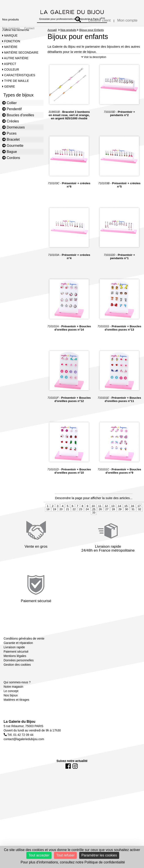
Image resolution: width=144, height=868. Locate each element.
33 (94, 527)
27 (107, 524)
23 (81, 524)
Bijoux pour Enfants (91, 30)
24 (87, 524)
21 (67, 524)
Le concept (11, 705)
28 (113, 524)
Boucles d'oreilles (18, 115)
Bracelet (11, 139)
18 (48, 524)
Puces (9, 133)
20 (61, 524)
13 (113, 520)
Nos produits (11, 19)
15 (126, 520)
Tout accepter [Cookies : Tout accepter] (39, 855)
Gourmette (13, 145)
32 (139, 524)
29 (120, 524)
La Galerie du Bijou (20, 736)
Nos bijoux (11, 709)
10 (93, 520)
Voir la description (94, 71)
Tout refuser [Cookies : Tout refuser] (65, 855)
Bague (10, 152)
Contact (29, 28)
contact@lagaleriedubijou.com (24, 753)
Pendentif (12, 109)
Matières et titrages (17, 714)
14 (119, 520)
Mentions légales (15, 670)
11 (100, 520)
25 (94, 524)
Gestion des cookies (17, 679)
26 (100, 524)
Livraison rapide (14, 661)
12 (106, 520)
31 (133, 524)
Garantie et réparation (18, 657)
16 (132, 520)
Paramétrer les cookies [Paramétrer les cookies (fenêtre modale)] (99, 855)
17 (139, 520)
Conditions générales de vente (24, 653)
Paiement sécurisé (16, 666)
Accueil (52, 30)
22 (74, 524)
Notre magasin (13, 701)
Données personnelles (19, 674)
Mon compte (127, 20)
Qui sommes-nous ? (17, 696)
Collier (9, 103)
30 (126, 524)
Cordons (11, 158)
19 (54, 524)
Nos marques (11, 28)
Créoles (11, 121)
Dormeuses (13, 127)
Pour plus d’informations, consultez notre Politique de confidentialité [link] (73, 862)
